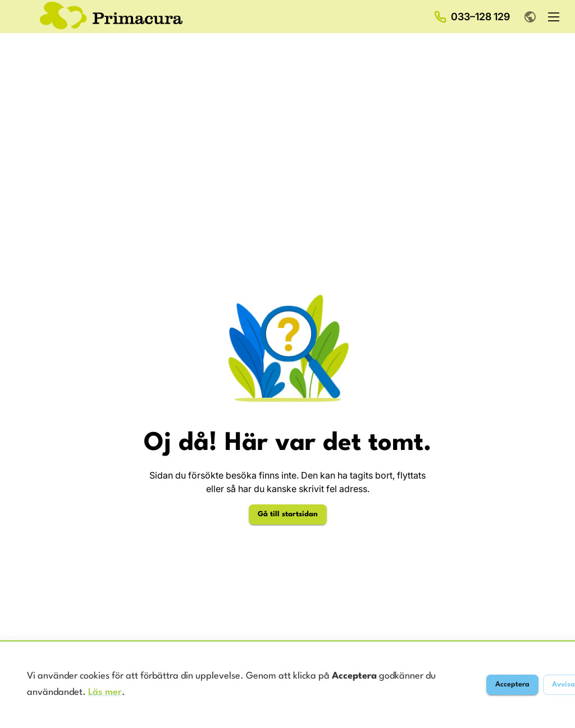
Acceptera (512, 684)
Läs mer (105, 692)
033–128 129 (480, 17)
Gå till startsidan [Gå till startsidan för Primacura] (288, 514)
